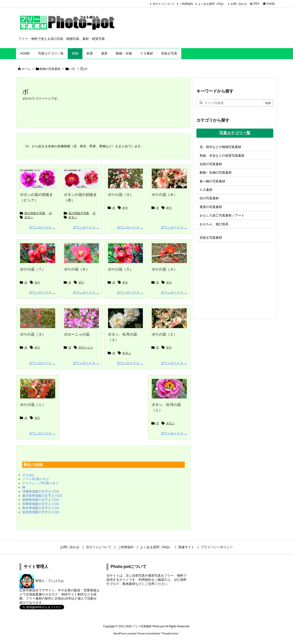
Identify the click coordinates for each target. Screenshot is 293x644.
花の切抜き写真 (35, 213)
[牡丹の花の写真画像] (169, 389)
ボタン (29, 217)
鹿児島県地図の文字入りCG (42, 496)
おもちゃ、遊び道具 (214, 224)
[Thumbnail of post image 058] (38, 253)
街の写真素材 (209, 198)
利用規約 (145, 580)
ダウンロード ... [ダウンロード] (42, 227)
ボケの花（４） (164, 269)
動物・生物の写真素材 (216, 173)
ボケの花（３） (33, 334)
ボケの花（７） (33, 269)
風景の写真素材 (211, 207)
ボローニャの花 (77, 334)
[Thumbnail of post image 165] (38, 318)
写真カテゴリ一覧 (235, 133)
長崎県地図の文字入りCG (41, 500)
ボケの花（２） (164, 334)
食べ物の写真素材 (212, 181)
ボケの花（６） (77, 269)
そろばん (29, 475)
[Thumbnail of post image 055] (169, 178)
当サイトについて (164, 4)
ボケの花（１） (33, 405)
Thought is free (170, 633)
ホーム (26, 69)
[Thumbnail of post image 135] (82, 253)
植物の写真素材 (50, 69)
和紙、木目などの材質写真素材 (222, 156)
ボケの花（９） (121, 195)
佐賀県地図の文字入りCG (41, 512)
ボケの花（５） (121, 269)
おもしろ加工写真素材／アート (222, 215)
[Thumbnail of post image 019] (38, 389)
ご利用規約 (186, 4)
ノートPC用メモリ (36, 479)
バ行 (72, 69)
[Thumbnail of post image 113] (126, 253)
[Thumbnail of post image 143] (169, 318)
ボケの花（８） (164, 195)
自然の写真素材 (211, 164)
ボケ (125, 208)
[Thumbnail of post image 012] (82, 318)
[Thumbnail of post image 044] (126, 318)
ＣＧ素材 (206, 190)
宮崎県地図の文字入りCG (41, 504)
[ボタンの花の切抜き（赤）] (82, 178)
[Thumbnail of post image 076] (126, 178)
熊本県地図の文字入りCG (41, 508)
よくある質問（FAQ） (212, 4)
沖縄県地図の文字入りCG (41, 491)
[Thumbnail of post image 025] (169, 253)
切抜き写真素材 (211, 238)
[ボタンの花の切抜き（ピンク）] (38, 178)
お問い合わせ (239, 4)
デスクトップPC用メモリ (40, 483)
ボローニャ (86, 347)
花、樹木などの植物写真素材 (220, 147)
